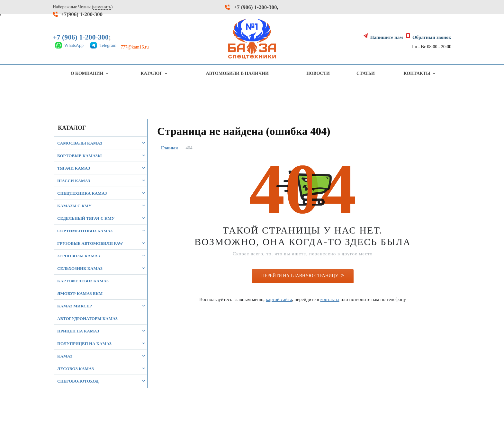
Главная (169, 148)
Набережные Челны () (83, 7)
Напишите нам (387, 37)
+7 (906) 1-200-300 (255, 7)
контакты (330, 299)
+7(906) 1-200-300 (82, 14)
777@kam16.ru (135, 47)
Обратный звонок (432, 37)
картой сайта (279, 299)
